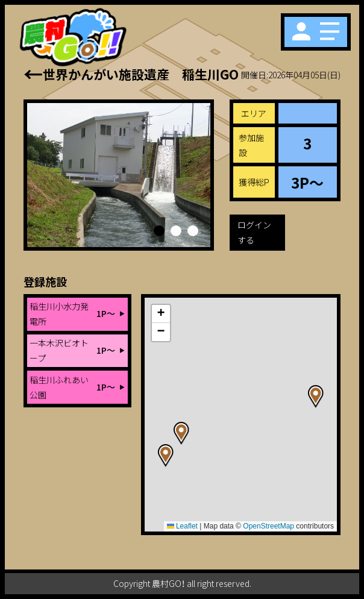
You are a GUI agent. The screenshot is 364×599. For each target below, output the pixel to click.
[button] (159, 231)
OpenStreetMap (268, 526)
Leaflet (182, 526)
